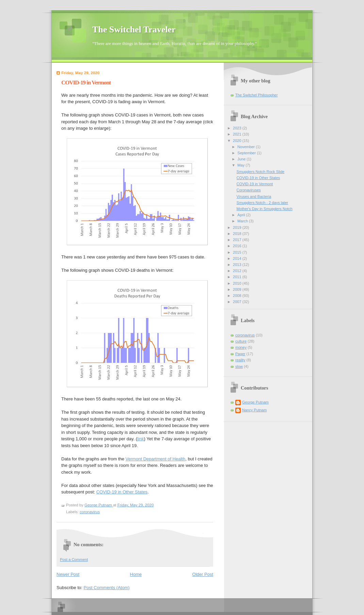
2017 (238, 240)
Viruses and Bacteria (254, 196)
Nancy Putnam (254, 410)
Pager (240, 354)
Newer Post (68, 574)
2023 (238, 128)
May (241, 165)
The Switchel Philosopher (257, 95)
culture (241, 341)
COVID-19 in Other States (122, 492)
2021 (238, 134)
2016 (238, 246)
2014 (238, 258)
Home (136, 574)
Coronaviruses (249, 190)
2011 (238, 277)
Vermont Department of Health (156, 459)
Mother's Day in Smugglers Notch (265, 209)
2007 (238, 302)
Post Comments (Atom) (107, 588)
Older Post (203, 574)
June (242, 159)
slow (239, 366)
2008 (238, 296)
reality (240, 360)
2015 (238, 252)
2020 (238, 141)
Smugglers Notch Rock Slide (261, 172)
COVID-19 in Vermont (255, 184)
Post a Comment (74, 559)
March (243, 221)
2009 (238, 289)
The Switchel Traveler (134, 29)
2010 (238, 283)
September (247, 153)
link (141, 439)
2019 (238, 227)
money (241, 347)
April (242, 215)
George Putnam (255, 402)
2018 (238, 234)
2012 (238, 271)
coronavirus (90, 512)
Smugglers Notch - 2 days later (263, 203)
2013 (238, 265)
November (247, 147)
